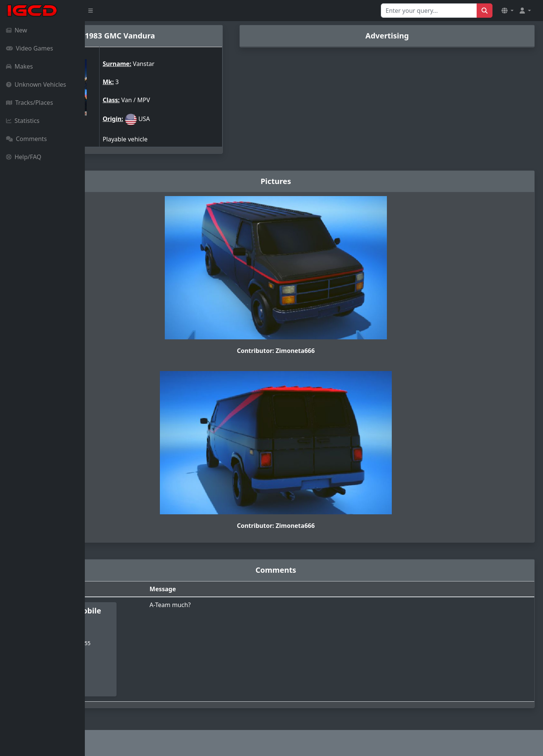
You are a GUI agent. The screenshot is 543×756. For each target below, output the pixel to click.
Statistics (23, 121)
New (17, 30)
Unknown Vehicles (36, 84)
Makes (19, 66)
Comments (26, 139)
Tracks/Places (30, 103)
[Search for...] (429, 11)
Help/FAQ (24, 157)
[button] (508, 11)
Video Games (30, 48)
